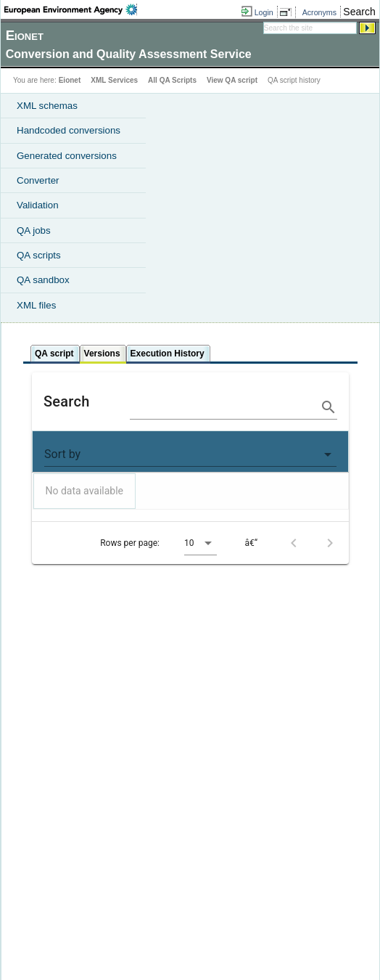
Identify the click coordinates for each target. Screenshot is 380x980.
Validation (38, 205)
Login (264, 12)
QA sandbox (43, 280)
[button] (190, 454)
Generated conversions (67, 156)
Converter (38, 180)
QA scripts (39, 255)
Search (359, 12)
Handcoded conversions (69, 130)
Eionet (70, 80)
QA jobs (34, 230)
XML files (36, 305)
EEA (71, 9)
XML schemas (47, 106)
